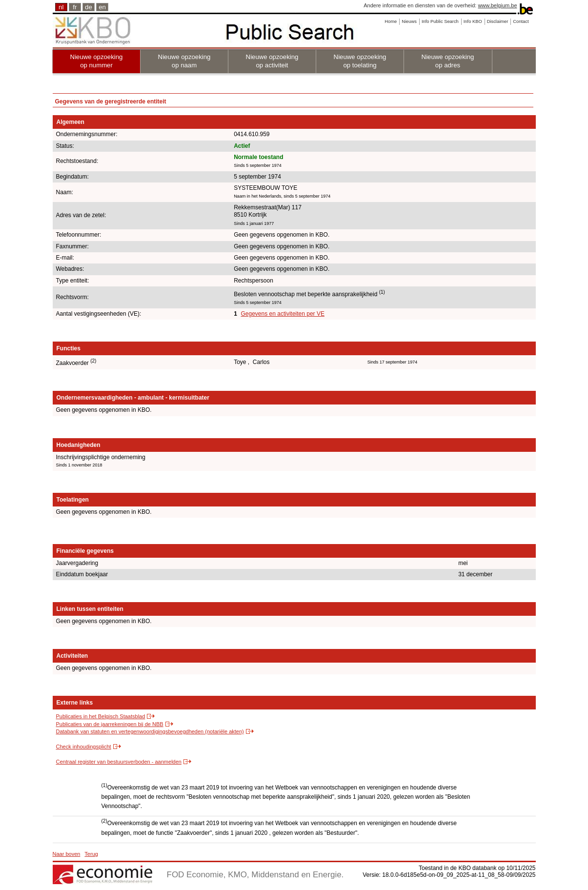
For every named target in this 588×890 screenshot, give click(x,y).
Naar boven (67, 854)
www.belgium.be (497, 5)
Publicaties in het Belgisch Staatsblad (101, 716)
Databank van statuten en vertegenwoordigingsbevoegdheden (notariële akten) (150, 731)
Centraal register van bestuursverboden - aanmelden (119, 762)
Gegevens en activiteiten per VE (282, 314)
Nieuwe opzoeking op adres (448, 61)
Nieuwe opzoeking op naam (184, 61)
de (89, 7)
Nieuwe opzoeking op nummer (97, 61)
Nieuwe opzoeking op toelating (360, 61)
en (102, 7)
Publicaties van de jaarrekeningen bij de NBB (110, 724)
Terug (91, 854)
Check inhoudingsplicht (84, 747)
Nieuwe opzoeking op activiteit (272, 61)
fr (75, 7)
